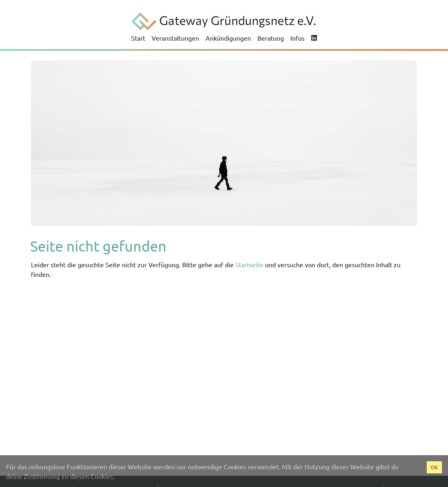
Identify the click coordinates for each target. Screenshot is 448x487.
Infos (297, 38)
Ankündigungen (228, 38)
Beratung (271, 38)
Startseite (249, 264)
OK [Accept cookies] (434, 467)
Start (138, 38)
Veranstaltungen (175, 38)
